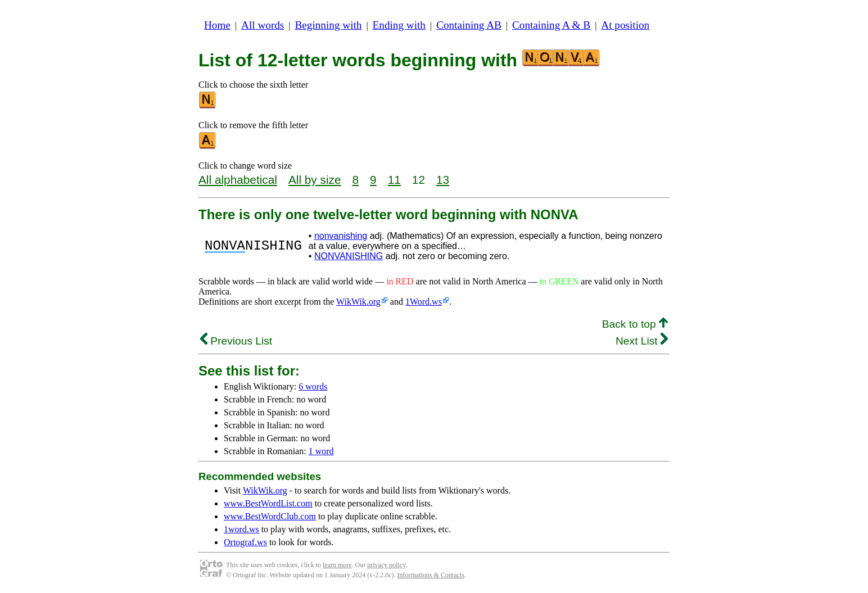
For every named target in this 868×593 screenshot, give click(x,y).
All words (263, 25)
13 (443, 180)
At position (625, 25)
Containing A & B (551, 25)
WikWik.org (358, 302)
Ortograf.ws (245, 542)
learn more (337, 565)
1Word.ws (424, 302)
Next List (642, 341)
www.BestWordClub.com (270, 516)
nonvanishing (341, 236)
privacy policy (386, 565)
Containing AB (469, 25)
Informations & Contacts (431, 575)
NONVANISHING (349, 256)
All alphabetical (238, 180)
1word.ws (241, 529)
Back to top (635, 324)
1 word (321, 451)
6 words (313, 386)
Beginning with (329, 25)
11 (394, 180)
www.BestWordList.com (268, 503)
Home (217, 25)
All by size (315, 180)
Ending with (399, 25)
